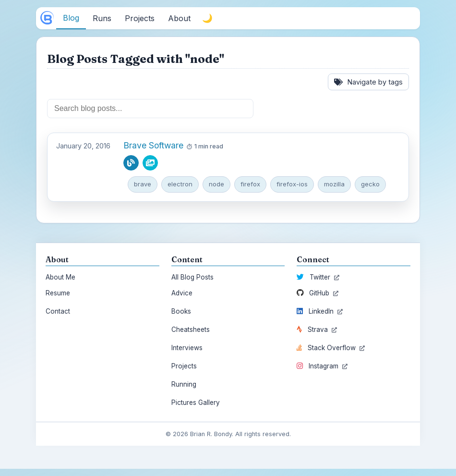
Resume (58, 293)
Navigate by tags (368, 82)
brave (143, 184)
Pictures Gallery (196, 403)
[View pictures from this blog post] (150, 163)
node (216, 184)
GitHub (318, 293)
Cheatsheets (191, 330)
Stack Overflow (331, 348)
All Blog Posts (192, 277)
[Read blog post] (131, 163)
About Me (60, 277)
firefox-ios (292, 184)
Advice (182, 293)
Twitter (318, 277)
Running (184, 384)
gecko (370, 184)
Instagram (322, 366)
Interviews (187, 348)
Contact (58, 311)
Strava (317, 330)
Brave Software (153, 145)
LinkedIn (320, 311)
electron (180, 184)
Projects (184, 366)
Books (181, 311)
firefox (250, 184)
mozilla (334, 184)
